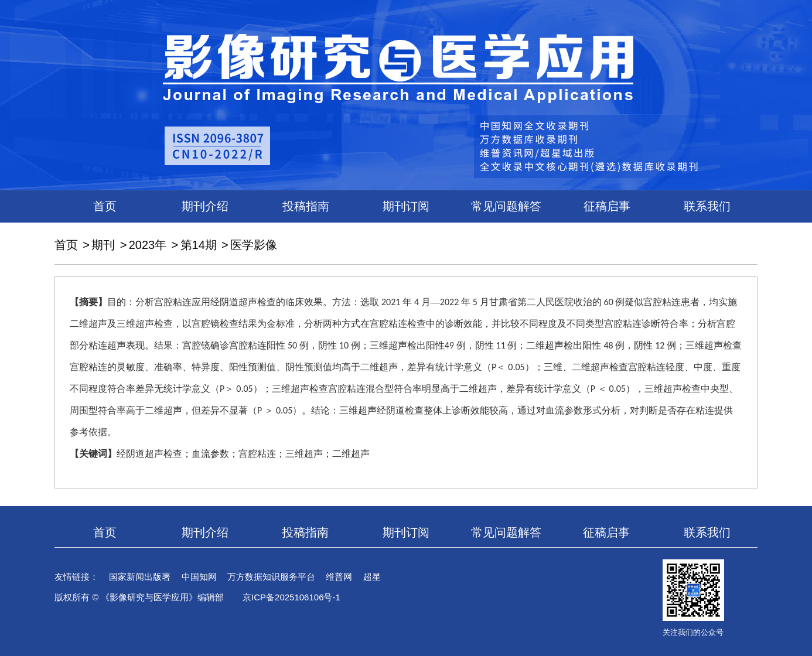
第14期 (199, 245)
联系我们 (707, 206)
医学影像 (254, 245)
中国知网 (199, 577)
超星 (372, 577)
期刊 (103, 245)
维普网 (339, 577)
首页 (105, 206)
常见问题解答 (506, 206)
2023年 (148, 245)
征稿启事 (607, 206)
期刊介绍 (205, 206)
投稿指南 (306, 206)
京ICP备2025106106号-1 (291, 597)
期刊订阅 (406, 206)
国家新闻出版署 (140, 577)
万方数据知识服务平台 (271, 577)
